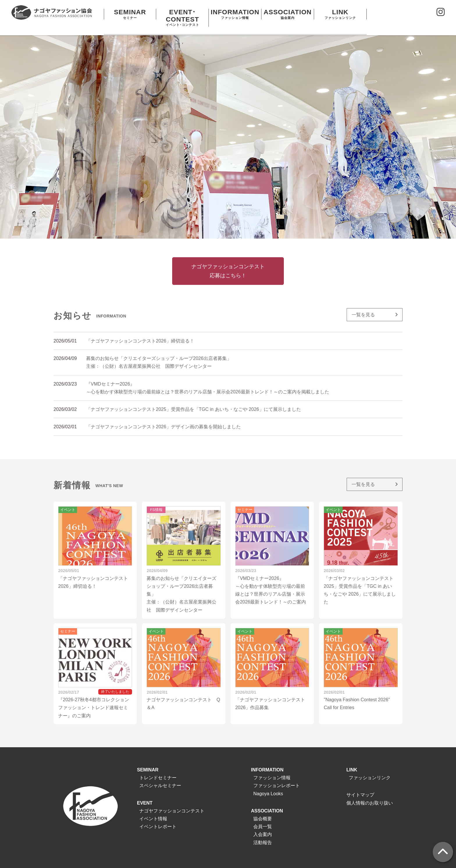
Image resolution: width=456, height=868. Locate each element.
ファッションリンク (370, 768)
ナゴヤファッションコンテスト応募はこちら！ (228, 261)
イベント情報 (153, 809)
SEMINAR (148, 760)
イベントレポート (158, 817)
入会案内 (263, 824)
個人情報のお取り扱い (370, 793)
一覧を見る (363, 305)
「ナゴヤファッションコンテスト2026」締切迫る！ (140, 331)
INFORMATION (267, 760)
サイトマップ (360, 785)
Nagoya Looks (268, 783)
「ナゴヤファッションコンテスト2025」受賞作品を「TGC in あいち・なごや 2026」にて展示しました (194, 399)
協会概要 (263, 809)
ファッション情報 (272, 768)
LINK (352, 760)
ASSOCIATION (267, 801)
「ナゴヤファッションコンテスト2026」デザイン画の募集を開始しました (163, 417)
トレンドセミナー (158, 768)
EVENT (145, 793)
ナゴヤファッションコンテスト (172, 801)
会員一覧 (263, 817)
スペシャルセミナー (160, 776)
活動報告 (263, 832)
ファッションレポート (277, 776)
